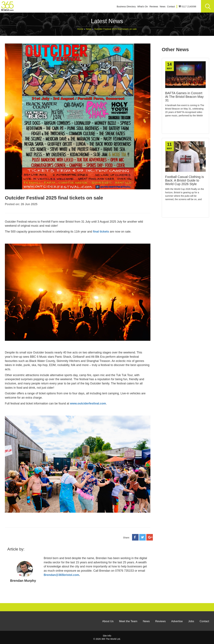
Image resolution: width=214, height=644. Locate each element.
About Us (108, 621)
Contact (171, 7)
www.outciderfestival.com (88, 403)
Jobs (191, 621)
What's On (143, 7)
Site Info (107, 636)
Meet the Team (128, 621)
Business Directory (126, 7)
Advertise (177, 621)
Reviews (154, 7)
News (163, 7)
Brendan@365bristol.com (61, 575)
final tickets (101, 232)
